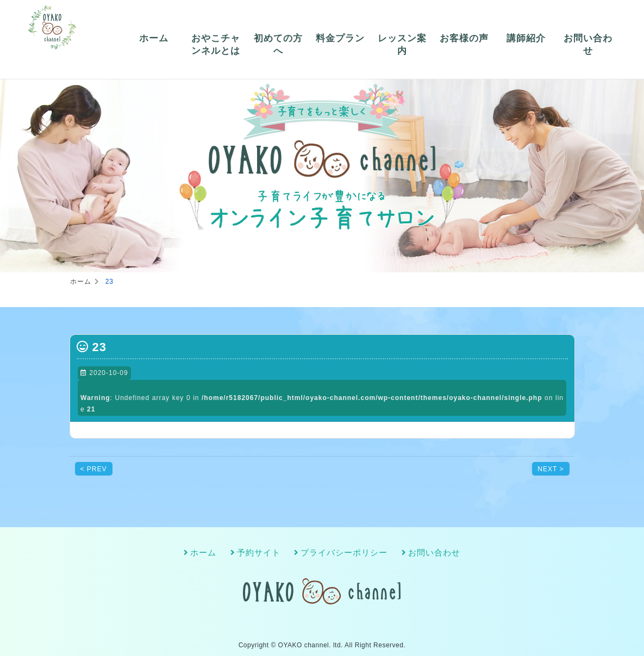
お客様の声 (464, 38)
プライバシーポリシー (344, 552)
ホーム (154, 38)
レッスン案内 (402, 45)
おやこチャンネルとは (216, 45)
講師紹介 (526, 38)
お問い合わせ (588, 45)
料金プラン (340, 38)
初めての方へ (278, 45)
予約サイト (259, 552)
